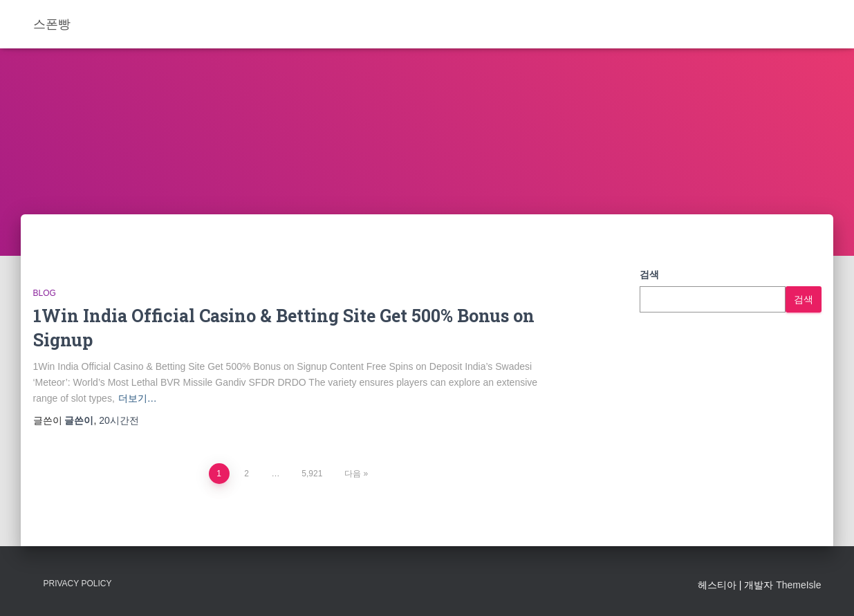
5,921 (312, 474)
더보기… (138, 398)
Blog (45, 293)
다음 (353, 474)
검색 (649, 274)
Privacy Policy (78, 584)
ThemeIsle (798, 585)
